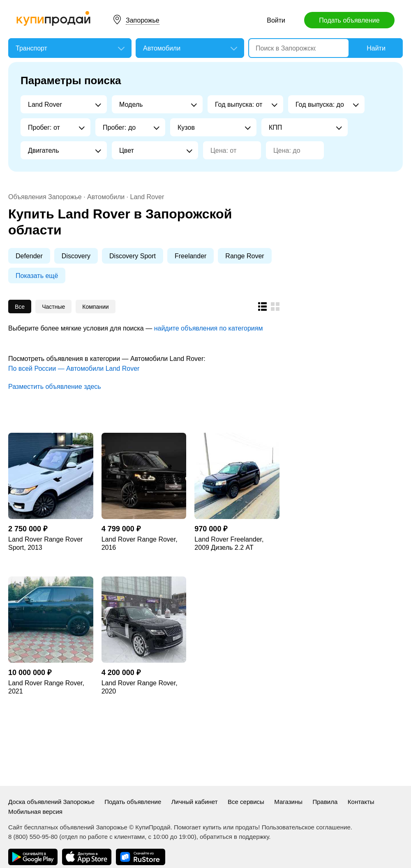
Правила (325, 802)
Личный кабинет (195, 802)
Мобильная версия (35, 812)
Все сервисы (246, 802)
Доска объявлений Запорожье (52, 802)
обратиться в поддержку (234, 837)
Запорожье (143, 20)
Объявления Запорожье (46, 197)
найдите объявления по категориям (209, 328)
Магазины (288, 802)
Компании (95, 307)
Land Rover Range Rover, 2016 (140, 543)
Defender (29, 256)
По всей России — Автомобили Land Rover (74, 369)
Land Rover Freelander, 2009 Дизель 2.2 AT (229, 543)
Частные (53, 307)
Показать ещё (37, 276)
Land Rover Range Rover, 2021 (46, 687)
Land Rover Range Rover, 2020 (140, 687)
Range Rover (245, 256)
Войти (276, 20)
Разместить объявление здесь (55, 387)
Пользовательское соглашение (306, 827)
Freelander (190, 256)
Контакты (361, 802)
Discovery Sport (133, 256)
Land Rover (147, 197)
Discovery (76, 256)
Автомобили (106, 197)
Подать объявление (349, 20)
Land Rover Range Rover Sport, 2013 (45, 543)
